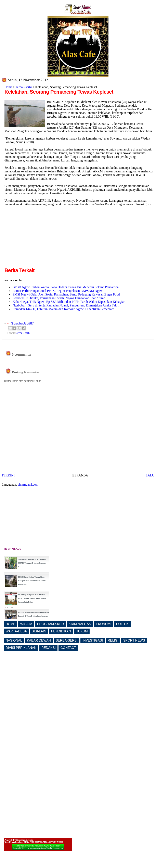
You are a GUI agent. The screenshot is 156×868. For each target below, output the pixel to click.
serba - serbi (24, 87)
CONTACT (68, 648)
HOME (11, 624)
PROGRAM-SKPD (51, 624)
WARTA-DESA (16, 631)
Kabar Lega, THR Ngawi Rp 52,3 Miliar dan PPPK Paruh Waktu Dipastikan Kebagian (69, 302)
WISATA (26, 624)
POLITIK (122, 624)
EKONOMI (104, 624)
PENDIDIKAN (61, 631)
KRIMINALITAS (80, 624)
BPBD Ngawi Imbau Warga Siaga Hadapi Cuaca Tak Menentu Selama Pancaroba (66, 287)
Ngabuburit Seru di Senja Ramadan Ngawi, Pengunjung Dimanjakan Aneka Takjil (66, 305)
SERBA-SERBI (67, 640)
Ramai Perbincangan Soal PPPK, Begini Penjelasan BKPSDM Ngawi (58, 291)
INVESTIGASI (93, 640)
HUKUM (82, 631)
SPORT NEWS (134, 640)
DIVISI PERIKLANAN (21, 648)
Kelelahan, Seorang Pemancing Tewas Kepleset (59, 92)
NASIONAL (14, 640)
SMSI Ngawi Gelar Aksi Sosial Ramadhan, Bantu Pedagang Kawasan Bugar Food (66, 294)
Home (8, 87)
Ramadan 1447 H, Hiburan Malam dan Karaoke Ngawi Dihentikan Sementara (63, 309)
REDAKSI (49, 648)
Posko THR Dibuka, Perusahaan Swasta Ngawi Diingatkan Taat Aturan (59, 298)
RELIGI (113, 640)
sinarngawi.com (28, 484)
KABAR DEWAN (39, 640)
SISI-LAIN (39, 631)
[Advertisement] (39, 238)
